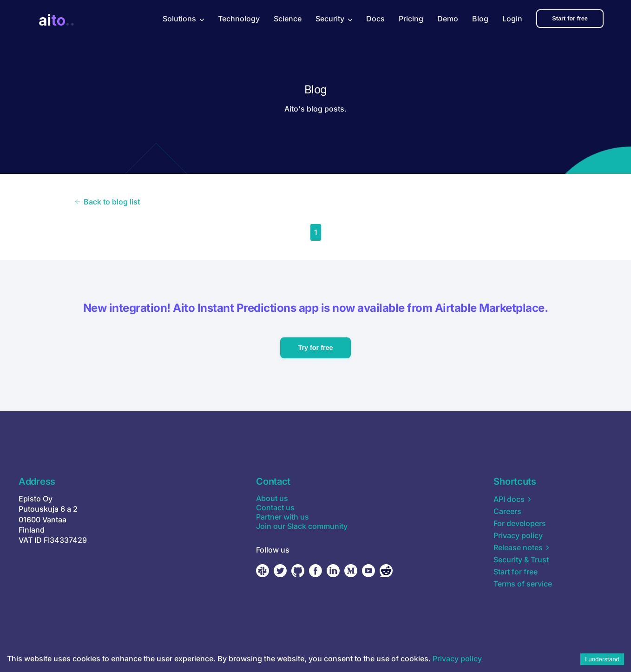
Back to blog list (107, 202)
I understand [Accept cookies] (602, 659)
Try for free (315, 348)
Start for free (579, 18)
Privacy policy (457, 659)
